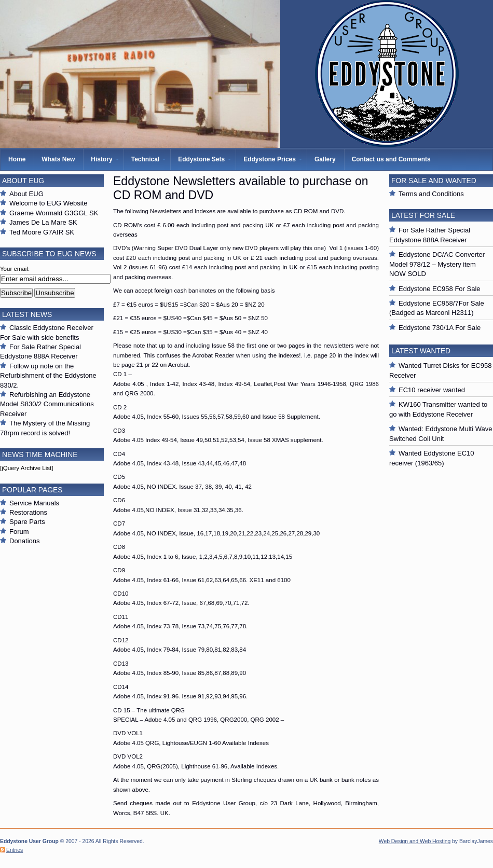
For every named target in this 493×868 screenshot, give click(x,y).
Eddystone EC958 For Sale (440, 289)
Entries (15, 850)
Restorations (28, 512)
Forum (19, 532)
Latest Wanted (421, 351)
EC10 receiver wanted (432, 390)
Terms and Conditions (431, 194)
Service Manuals (34, 503)
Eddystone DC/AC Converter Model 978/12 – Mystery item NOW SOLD (437, 264)
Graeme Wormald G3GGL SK (54, 213)
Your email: (15, 269)
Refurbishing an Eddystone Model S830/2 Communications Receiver (47, 404)
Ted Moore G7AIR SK (42, 232)
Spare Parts (27, 522)
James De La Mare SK (43, 222)
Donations (25, 541)
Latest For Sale (423, 215)
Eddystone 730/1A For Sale (440, 328)
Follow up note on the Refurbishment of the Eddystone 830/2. (48, 376)
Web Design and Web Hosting (415, 841)
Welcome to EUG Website (49, 203)
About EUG (26, 194)
